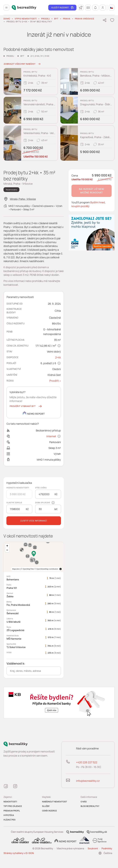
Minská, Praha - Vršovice (23, 199)
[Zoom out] (7, 550)
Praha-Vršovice (85, 19)
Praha (67, 19)
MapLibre (55, 569)
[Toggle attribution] (61, 569)
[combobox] (34, 671)
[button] (26, 406)
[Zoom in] (7, 546)
